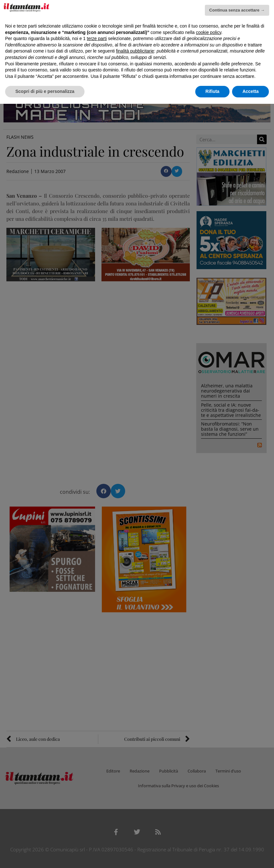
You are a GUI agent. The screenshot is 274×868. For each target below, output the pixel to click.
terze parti (97, 38)
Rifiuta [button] (213, 91)
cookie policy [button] (209, 32)
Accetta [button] (250, 91)
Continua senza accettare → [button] (237, 10)
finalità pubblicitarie (135, 51)
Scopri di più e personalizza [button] (45, 91)
